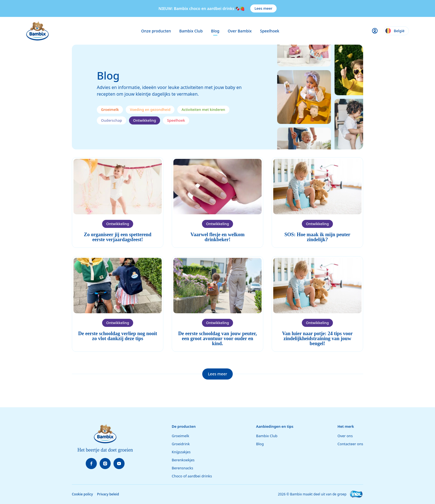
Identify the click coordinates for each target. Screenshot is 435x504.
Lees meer (263, 8)
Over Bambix (240, 31)
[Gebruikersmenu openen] (375, 31)
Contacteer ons (350, 444)
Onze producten (156, 31)
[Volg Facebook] (91, 464)
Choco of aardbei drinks (192, 476)
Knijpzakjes (181, 452)
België (395, 31)
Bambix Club (191, 31)
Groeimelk (180, 436)
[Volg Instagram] (105, 464)
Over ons (345, 436)
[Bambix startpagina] (37, 31)
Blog (215, 31)
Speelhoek (270, 31)
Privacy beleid (108, 494)
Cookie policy (82, 494)
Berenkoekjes (183, 460)
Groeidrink (181, 444)
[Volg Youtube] (119, 464)
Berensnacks (182, 468)
